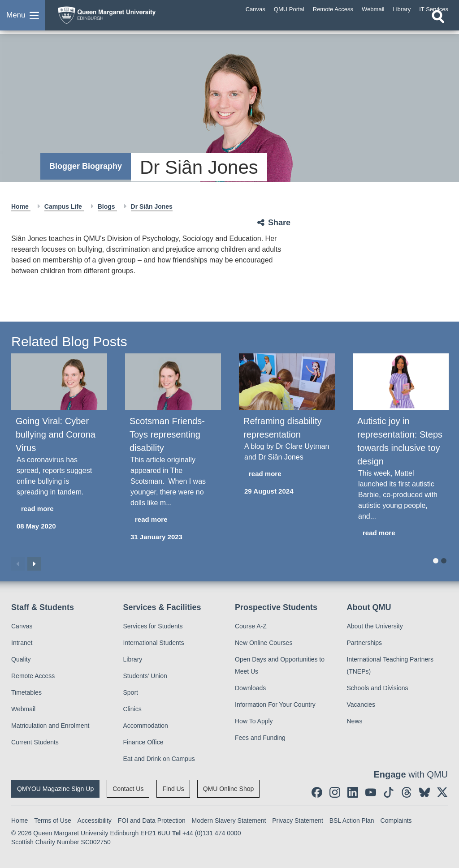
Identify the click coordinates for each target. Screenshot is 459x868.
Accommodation (146, 726)
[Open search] (438, 26)
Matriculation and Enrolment (50, 726)
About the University (375, 626)
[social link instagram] (335, 792)
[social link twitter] (442, 792)
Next (34, 564)
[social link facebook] (317, 792)
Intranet (22, 643)
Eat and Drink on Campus (159, 759)
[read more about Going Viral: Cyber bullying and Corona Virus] (59, 509)
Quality (21, 659)
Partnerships (365, 643)
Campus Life (64, 206)
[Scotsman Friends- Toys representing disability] (173, 382)
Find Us (173, 789)
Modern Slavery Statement (229, 821)
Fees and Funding (260, 738)
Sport (131, 692)
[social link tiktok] (389, 792)
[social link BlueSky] (424, 792)
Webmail (23, 709)
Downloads (250, 688)
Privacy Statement (298, 821)
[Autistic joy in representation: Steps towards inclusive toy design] (401, 382)
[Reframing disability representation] (287, 382)
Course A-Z (251, 626)
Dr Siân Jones (152, 206)
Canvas (22, 626)
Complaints (396, 821)
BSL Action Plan (352, 821)
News (355, 721)
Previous (18, 564)
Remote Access (33, 676)
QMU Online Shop (229, 789)
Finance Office (143, 742)
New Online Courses (264, 643)
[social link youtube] (371, 792)
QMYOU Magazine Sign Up (55, 789)
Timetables (26, 692)
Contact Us (128, 789)
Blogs (107, 206)
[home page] (123, 17)
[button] (22, 20)
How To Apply (254, 721)
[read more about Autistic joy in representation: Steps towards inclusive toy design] (401, 533)
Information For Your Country (275, 705)
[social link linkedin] (353, 792)
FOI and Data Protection (152, 821)
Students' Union (145, 676)
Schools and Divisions (378, 688)
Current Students (35, 742)
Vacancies (361, 705)
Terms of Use (52, 821)
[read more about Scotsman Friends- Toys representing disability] (173, 520)
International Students (154, 643)
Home (21, 206)
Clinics (132, 709)
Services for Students (153, 626)
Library (133, 659)
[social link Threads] (407, 792)
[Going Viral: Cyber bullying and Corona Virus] (59, 382)
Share (279, 223)
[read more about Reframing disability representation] (287, 474)
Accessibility (95, 821)
